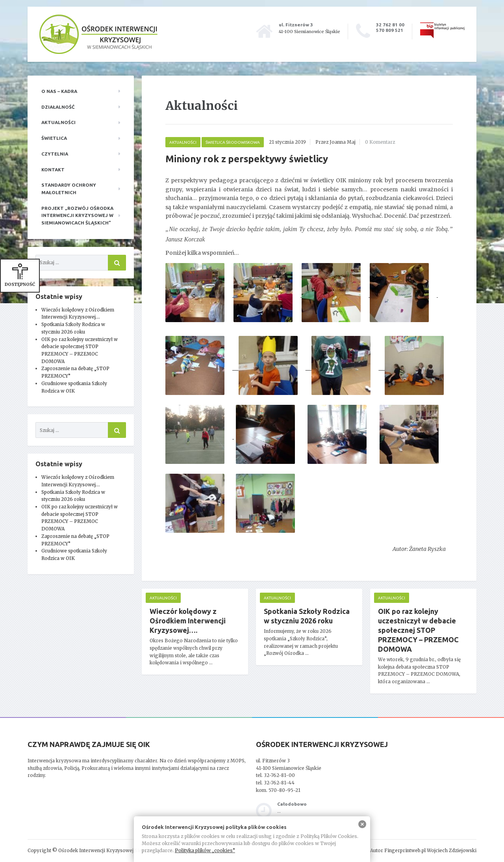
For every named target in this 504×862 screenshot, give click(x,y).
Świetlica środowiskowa (233, 142)
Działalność (58, 107)
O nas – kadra (59, 91)
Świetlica (54, 138)
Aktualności (58, 122)
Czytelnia (55, 154)
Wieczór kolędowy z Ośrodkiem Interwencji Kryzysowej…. (188, 621)
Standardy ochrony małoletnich (69, 189)
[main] (309, 396)
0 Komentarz (380, 142)
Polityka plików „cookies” (205, 850)
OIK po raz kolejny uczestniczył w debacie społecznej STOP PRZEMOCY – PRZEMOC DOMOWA (418, 630)
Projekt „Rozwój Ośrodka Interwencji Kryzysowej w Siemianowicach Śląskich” (77, 215)
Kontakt (53, 170)
